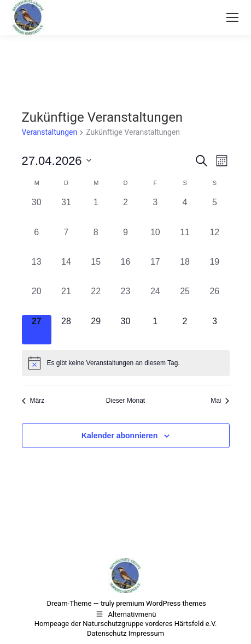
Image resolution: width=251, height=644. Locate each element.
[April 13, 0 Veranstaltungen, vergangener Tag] (37, 270)
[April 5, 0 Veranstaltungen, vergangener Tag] (214, 211)
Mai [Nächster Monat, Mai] (220, 401)
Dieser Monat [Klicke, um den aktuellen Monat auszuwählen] (125, 401)
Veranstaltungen (50, 132)
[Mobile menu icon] (232, 17)
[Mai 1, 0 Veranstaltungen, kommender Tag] (155, 330)
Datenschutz (107, 633)
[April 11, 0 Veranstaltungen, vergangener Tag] (185, 241)
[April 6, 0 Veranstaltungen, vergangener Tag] (37, 241)
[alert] (126, 363)
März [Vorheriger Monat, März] (33, 401)
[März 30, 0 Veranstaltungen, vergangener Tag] (37, 211)
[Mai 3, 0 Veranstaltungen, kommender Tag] (214, 330)
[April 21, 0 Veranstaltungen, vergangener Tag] (66, 300)
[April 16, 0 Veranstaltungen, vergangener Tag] (125, 270)
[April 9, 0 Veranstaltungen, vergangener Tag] (125, 241)
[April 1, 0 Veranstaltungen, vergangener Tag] (96, 211)
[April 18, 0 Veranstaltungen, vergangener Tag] (185, 270)
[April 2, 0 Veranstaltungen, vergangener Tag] (125, 211)
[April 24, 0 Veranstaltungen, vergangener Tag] (155, 300)
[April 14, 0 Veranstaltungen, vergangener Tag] (66, 270)
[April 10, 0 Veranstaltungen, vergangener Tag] (155, 241)
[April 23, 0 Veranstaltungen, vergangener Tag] (125, 300)
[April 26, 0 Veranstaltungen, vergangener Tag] (214, 300)
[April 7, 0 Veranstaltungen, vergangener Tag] (66, 241)
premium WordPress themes (161, 603)
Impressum (146, 633)
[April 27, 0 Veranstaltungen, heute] (37, 330)
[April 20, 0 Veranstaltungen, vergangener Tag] (37, 300)
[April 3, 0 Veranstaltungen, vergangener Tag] (155, 211)
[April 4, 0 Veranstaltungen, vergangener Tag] (185, 211)
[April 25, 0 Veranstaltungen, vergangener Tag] (185, 300)
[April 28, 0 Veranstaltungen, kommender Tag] (66, 330)
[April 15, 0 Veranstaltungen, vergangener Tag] (96, 270)
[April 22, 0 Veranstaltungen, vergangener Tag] (96, 300)
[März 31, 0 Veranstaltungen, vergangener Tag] (66, 211)
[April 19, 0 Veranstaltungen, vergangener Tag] (214, 270)
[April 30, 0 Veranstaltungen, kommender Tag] (125, 330)
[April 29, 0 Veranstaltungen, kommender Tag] (96, 330)
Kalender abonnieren (119, 436)
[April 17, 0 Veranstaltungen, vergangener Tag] (155, 270)
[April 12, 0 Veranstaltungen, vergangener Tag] (214, 241)
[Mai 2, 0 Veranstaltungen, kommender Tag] (185, 330)
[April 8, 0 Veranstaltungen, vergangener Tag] (96, 241)
